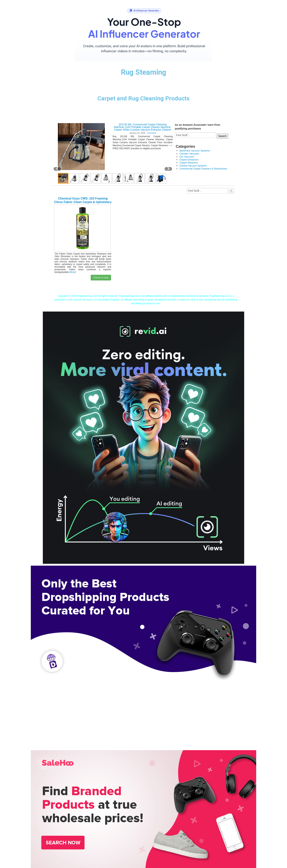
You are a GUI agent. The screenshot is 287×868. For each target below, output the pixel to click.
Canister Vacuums (189, 154)
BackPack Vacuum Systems (195, 151)
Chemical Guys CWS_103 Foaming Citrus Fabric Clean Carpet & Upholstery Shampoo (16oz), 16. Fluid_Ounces (83, 202)
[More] (73, 272)
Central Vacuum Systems (193, 166)
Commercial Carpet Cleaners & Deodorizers (203, 169)
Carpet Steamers (189, 163)
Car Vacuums (187, 157)
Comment (152, 133)
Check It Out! (101, 278)
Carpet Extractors (189, 160)
